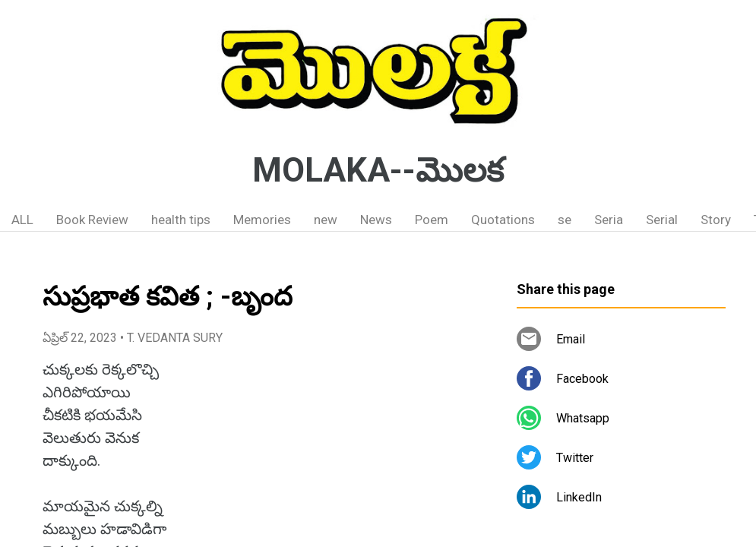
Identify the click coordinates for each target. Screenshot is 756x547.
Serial (662, 220)
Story (716, 220)
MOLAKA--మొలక (378, 170)
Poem (432, 220)
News (376, 220)
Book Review (92, 220)
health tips (181, 220)
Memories (262, 220)
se (565, 220)
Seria (609, 220)
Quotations (503, 220)
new (326, 220)
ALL (22, 220)
